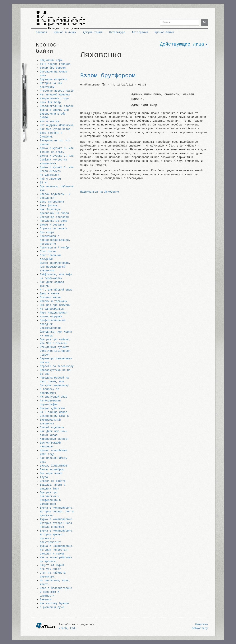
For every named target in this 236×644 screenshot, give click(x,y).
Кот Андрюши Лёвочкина (57, 125)
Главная (42, 32)
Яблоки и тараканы (54, 301)
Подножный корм (51, 60)
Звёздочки (47, 198)
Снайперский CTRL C (54, 416)
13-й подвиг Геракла (55, 64)
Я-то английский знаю (56, 290)
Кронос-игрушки (51, 317)
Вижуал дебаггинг (53, 408)
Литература (117, 32)
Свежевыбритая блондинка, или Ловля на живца (56, 332)
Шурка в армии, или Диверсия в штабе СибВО (54, 114)
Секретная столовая (54, 217)
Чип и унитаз (50, 121)
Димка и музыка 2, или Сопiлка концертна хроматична (57, 160)
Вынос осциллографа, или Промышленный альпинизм (55, 267)
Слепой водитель (52, 427)
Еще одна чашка (51, 473)
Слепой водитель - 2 (55, 194)
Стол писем (48, 252)
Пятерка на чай (51, 83)
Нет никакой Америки (55, 95)
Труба (44, 477)
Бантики (46, 600)
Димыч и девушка (52, 225)
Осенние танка (50, 297)
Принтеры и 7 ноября (55, 248)
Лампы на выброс (52, 470)
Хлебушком (47, 87)
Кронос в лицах (65, 32)
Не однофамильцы (52, 309)
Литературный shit (54, 397)
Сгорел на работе (53, 481)
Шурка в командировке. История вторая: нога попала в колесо (57, 523)
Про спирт (47, 232)
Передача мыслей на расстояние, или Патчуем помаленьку (54, 382)
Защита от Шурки (52, 565)
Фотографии (140, 32)
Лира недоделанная (54, 313)
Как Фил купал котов (55, 129)
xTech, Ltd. (68, 628)
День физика (49, 206)
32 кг (44, 183)
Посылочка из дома (54, 221)
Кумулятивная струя (54, 99)
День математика (52, 202)
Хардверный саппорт (54, 439)
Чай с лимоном (50, 179)
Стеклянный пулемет (54, 347)
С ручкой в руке (52, 607)
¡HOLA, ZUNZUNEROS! (54, 466)
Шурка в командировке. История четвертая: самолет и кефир (57, 550)
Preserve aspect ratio (57, 91)
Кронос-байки (164, 32)
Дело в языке (50, 294)
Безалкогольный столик (57, 106)
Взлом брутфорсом (53, 68)
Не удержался (50, 175)
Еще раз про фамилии (55, 305)
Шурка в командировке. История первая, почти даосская (57, 512)
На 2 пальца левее (54, 412)
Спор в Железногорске (56, 588)
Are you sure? (50, 569)
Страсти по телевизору (57, 366)
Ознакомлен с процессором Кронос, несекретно (55, 240)
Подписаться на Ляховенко (100, 192)
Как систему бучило (54, 603)
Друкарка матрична (54, 79)
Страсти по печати (54, 229)
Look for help (50, 102)
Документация (93, 32)
